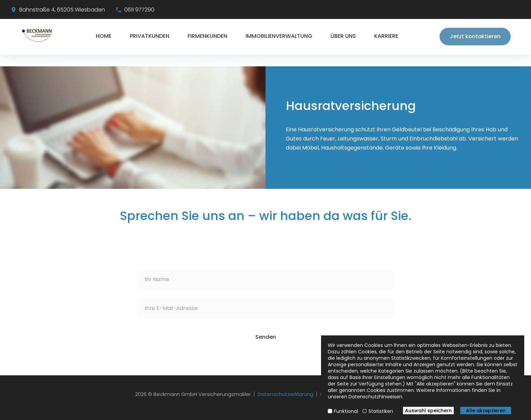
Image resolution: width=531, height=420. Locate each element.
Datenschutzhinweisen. (376, 397)
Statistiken (381, 411)
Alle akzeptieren (486, 411)
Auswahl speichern (428, 411)
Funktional (346, 411)
